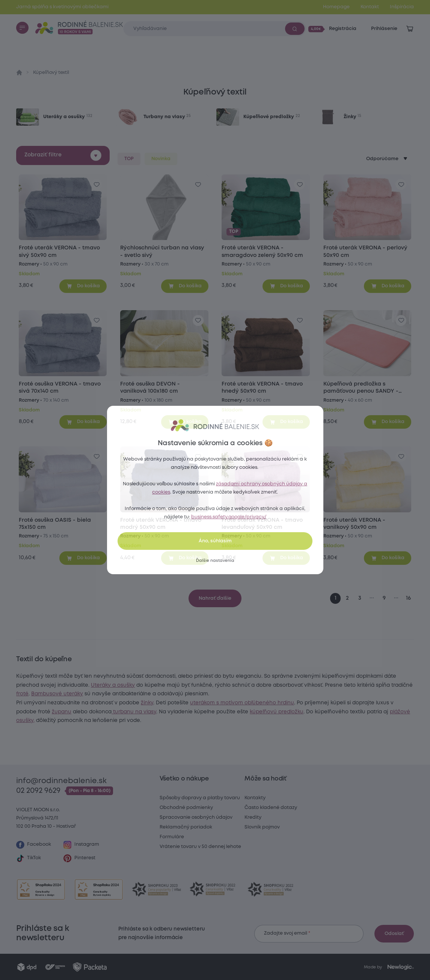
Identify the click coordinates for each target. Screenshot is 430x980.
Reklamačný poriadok (186, 827)
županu (246, 720)
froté (112, 703)
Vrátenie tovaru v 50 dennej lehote (200, 847)
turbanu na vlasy (318, 720)
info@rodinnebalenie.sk (61, 781)
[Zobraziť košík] (410, 29)
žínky (213, 712)
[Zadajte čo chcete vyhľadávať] (214, 29)
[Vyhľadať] (295, 29)
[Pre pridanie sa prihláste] (97, 184)
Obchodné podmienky (186, 808)
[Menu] (22, 28)
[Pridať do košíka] (83, 286)
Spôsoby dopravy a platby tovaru (200, 798)
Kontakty (255, 798)
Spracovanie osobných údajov (196, 817)
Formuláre (172, 837)
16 (408, 598)
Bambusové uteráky (146, 703)
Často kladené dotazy (271, 808)
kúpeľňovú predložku (200, 729)
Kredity (253, 817)
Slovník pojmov (262, 827)
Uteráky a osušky (305, 685)
